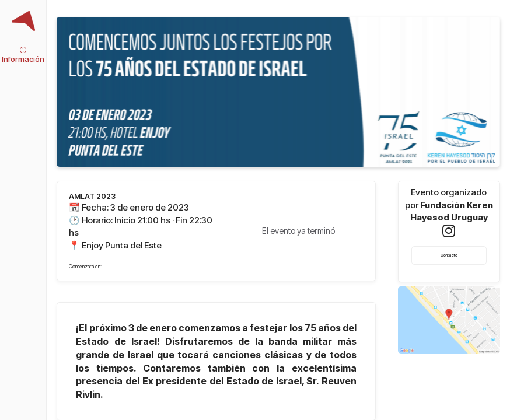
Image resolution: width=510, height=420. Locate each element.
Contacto (449, 255)
